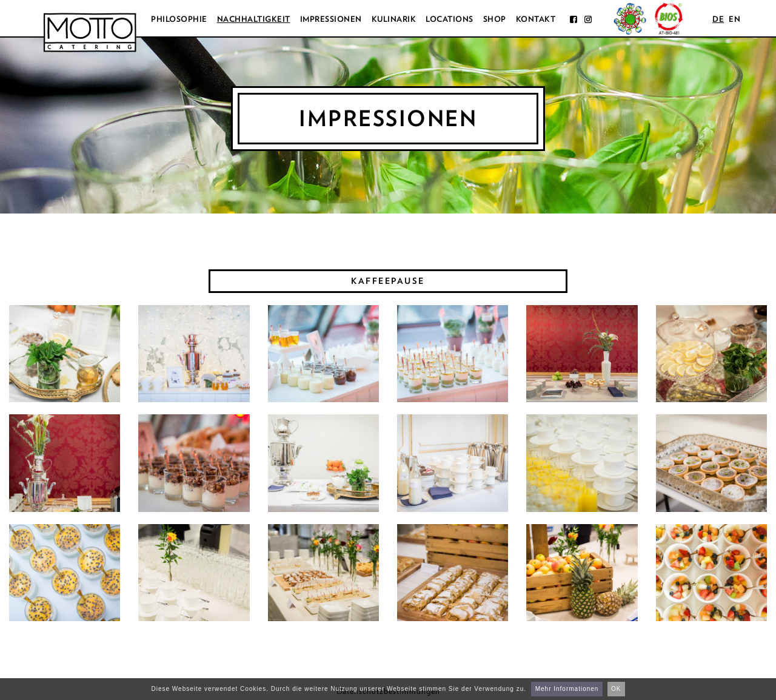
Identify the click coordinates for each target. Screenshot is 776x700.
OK (616, 689)
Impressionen (331, 19)
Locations (450, 19)
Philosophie (179, 19)
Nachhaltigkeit (254, 19)
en (734, 19)
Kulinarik (394, 19)
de (718, 19)
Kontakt (536, 19)
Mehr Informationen (567, 689)
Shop (495, 19)
